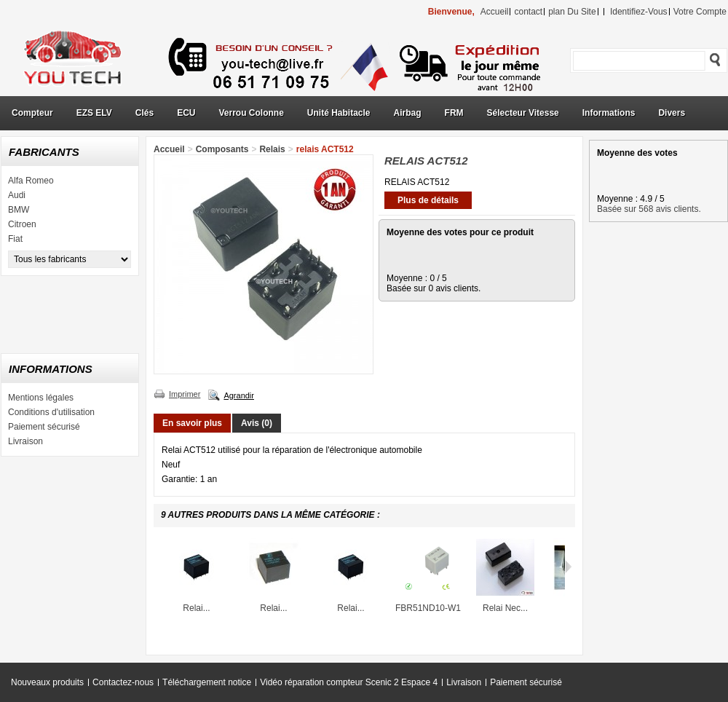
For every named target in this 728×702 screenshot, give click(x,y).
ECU (186, 113)
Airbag (408, 113)
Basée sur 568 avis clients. (649, 209)
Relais (272, 149)
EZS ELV (94, 113)
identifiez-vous (639, 12)
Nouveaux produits (47, 682)
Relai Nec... (505, 608)
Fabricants (44, 152)
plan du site (572, 12)
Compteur (32, 113)
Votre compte (700, 12)
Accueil (169, 149)
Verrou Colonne (252, 113)
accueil (495, 12)
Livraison (25, 441)
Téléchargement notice (207, 682)
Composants (222, 149)
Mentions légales (41, 398)
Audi (17, 195)
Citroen (22, 224)
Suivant (568, 567)
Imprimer (185, 394)
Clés (145, 113)
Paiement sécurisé (44, 427)
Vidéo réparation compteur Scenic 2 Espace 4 (349, 682)
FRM (454, 113)
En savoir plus (192, 423)
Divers (672, 113)
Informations (609, 113)
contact (528, 12)
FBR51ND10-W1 (428, 608)
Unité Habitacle (339, 113)
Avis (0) (257, 423)
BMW (19, 210)
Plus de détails (428, 200)
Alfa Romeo (31, 181)
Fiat (15, 239)
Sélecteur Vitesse (523, 113)
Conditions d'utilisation (51, 412)
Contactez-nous (123, 682)
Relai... (196, 608)
